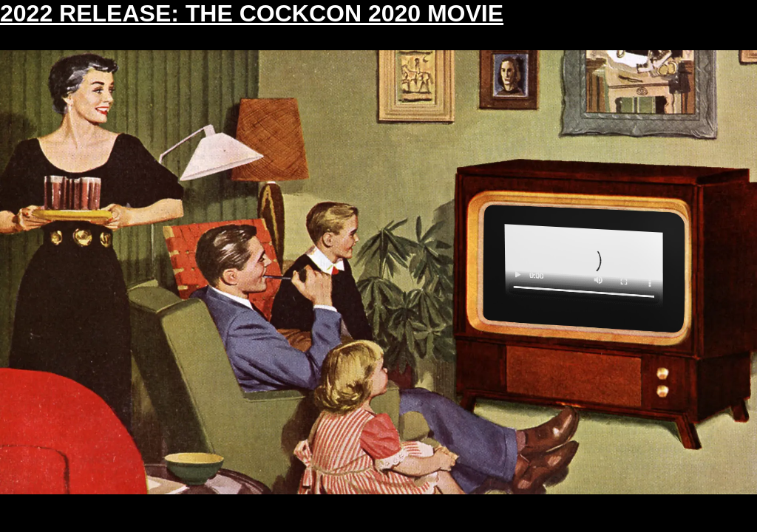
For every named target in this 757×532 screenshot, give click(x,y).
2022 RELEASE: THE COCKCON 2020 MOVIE (252, 13)
